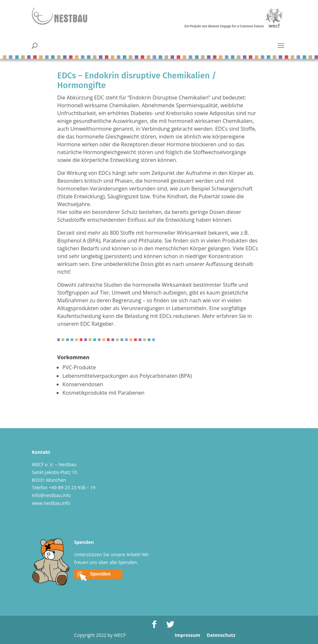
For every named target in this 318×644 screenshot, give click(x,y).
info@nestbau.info (51, 495)
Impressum (187, 635)
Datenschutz (221, 635)
